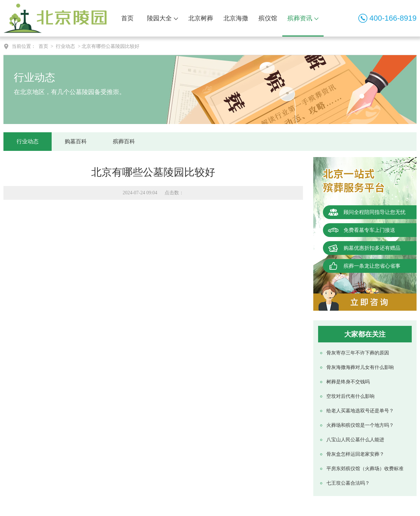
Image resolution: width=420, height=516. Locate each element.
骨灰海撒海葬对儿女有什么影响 (360, 367)
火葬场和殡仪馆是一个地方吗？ (360, 425)
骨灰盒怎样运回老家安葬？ (355, 454)
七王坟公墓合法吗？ (348, 483)
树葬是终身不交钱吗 (348, 382)
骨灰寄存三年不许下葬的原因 (358, 353)
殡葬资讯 (303, 18)
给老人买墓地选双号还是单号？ (360, 411)
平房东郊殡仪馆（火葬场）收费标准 (365, 469)
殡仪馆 (268, 18)
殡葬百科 (124, 141)
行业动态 (65, 46)
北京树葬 (201, 18)
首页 (127, 18)
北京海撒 (236, 18)
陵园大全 (162, 18)
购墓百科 (76, 141)
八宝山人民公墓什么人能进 (355, 440)
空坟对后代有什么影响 (350, 396)
